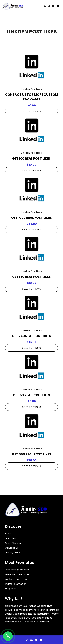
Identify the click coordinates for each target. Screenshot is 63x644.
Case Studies (13, 543)
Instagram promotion (18, 574)
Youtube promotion (17, 579)
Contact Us (12, 548)
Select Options (31, 111)
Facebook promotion (17, 570)
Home (8, 534)
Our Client (11, 538)
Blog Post (10, 589)
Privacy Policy (13, 553)
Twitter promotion (16, 584)
